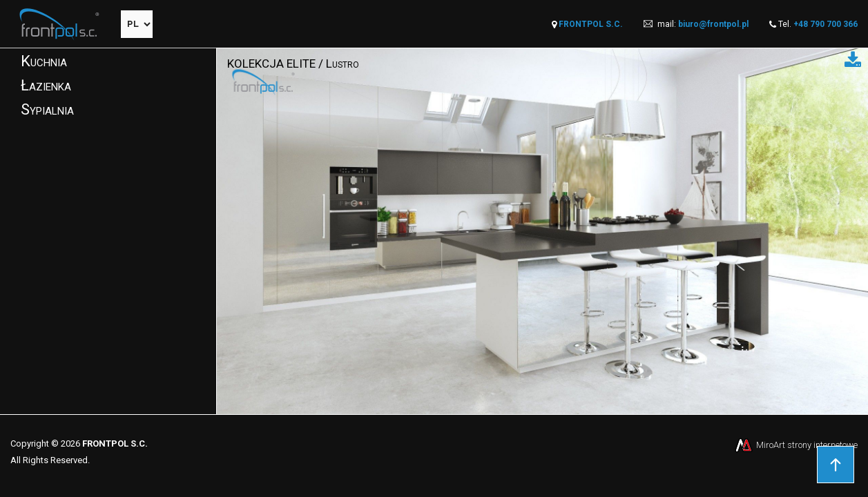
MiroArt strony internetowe (795, 445)
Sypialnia (47, 109)
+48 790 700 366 (826, 24)
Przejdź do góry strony (836, 465)
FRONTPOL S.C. (591, 24)
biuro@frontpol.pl (713, 24)
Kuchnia (44, 61)
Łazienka (46, 85)
